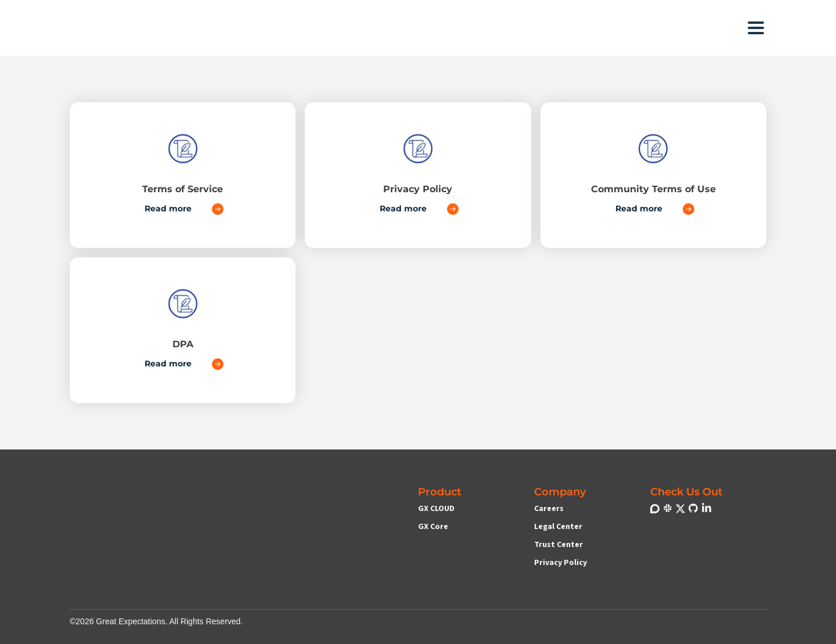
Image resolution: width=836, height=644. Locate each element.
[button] (331, 28)
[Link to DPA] (183, 330)
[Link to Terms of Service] (183, 175)
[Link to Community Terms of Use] (653, 175)
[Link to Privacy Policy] (418, 175)
